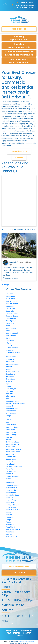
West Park (10, 532)
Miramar (9, 437)
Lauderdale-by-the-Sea (15, 403)
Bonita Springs (11, 301)
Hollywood (10, 376)
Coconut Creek (12, 314)
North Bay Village (12, 442)
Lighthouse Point (12, 408)
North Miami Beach (13, 449)
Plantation (10, 483)
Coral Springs (11, 321)
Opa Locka (10, 462)
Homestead (10, 379)
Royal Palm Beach (13, 495)
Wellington (10, 525)
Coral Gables (11, 318)
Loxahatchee (11, 411)
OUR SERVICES (26, 631)
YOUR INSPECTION (14, 633)
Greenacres (10, 359)
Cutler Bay (10, 323)
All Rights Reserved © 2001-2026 (26, 641)
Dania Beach (11, 328)
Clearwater (10, 311)
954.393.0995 (31, 8)
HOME (9, 631)
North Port (10, 454)
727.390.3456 (31, 3)
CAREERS (19, 635)
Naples (8, 439)
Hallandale (10, 362)
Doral (8, 338)
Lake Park (9, 394)
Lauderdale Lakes (12, 401)
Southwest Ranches (13, 505)
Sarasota (9, 498)
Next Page (5, 285)
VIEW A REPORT (19, 573)
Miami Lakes (10, 430)
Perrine (8, 479)
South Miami (10, 502)
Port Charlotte (11, 488)
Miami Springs (11, 435)
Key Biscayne (11, 389)
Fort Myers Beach (13, 353)
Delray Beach (11, 336)
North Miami (10, 447)
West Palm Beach (13, 529)
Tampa (8, 520)
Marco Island (11, 413)
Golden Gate (11, 357)
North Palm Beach (13, 452)
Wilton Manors (11, 537)
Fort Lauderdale (12, 348)
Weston (9, 534)
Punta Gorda (11, 490)
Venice (8, 522)
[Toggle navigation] (5, 4)
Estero (8, 343)
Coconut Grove (12, 316)
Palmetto (9, 469)
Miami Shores (11, 432)
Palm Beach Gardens (14, 466)
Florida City (10, 345)
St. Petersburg (11, 507)
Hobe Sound (10, 374)
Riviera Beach (11, 493)
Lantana (9, 399)
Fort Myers (10, 350)
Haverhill (9, 367)
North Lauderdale (12, 444)
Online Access (14, 641)
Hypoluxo (9, 381)
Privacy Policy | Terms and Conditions (19, 643)
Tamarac (9, 517)
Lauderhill (9, 406)
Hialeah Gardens (12, 372)
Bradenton (10, 306)
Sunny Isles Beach (13, 510)
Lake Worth (10, 396)
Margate (9, 416)
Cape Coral (10, 309)
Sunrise (8, 512)
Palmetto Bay (11, 471)
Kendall (9, 386)
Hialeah (9, 369)
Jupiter (8, 384)
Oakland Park (11, 457)
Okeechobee (11, 459)
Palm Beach (10, 464)
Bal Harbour (10, 296)
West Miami (10, 527)
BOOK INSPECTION (19, 29)
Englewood (10, 341)
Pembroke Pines (12, 476)
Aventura (9, 294)
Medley (8, 420)
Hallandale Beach (13, 364)
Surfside (9, 515)
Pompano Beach (12, 485)
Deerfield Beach (12, 333)
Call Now (19, 158)
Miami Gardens (12, 427)
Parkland (9, 474)
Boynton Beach (12, 304)
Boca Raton (10, 299)
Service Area (11, 500)
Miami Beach (11, 425)
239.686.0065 (31, 5)
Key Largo (9, 391)
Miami (8, 422)
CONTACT (27, 633)
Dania (8, 326)
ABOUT (16, 631)
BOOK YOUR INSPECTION (19, 566)
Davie (8, 331)
